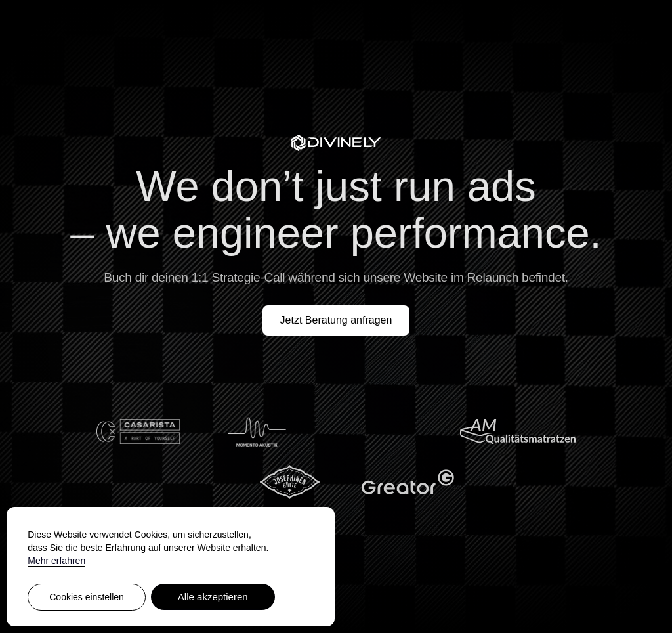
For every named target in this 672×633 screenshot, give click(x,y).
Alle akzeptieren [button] (213, 597)
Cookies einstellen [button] (87, 597)
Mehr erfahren (56, 561)
